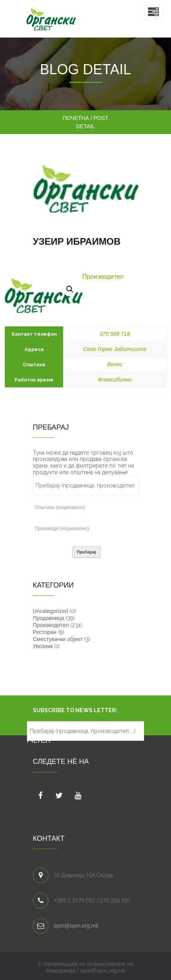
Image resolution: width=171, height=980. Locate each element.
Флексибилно (115, 380)
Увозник (43, 646)
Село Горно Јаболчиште (115, 349)
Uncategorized (50, 611)
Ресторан (45, 632)
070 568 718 (115, 334)
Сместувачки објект (58, 639)
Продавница (48, 618)
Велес (115, 364)
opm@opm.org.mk (76, 926)
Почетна (76, 118)
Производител (103, 277)
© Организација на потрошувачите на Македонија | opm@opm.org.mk (85, 967)
